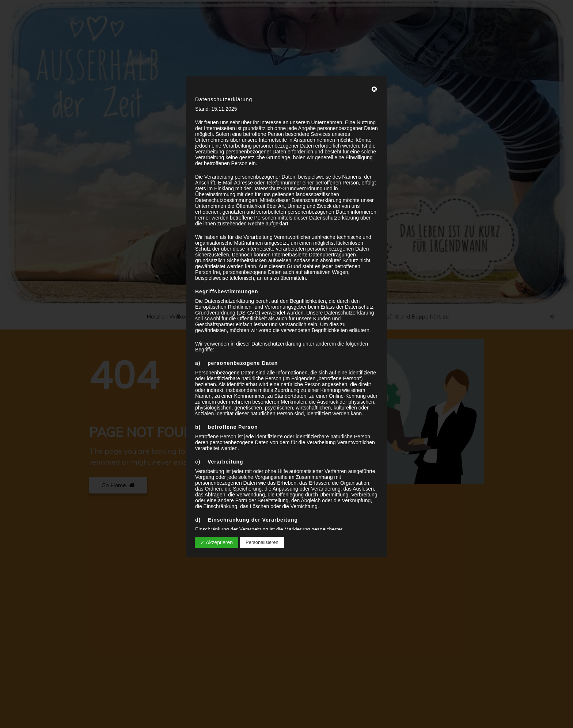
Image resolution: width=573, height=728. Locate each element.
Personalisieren (262, 542)
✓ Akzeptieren (217, 542)
